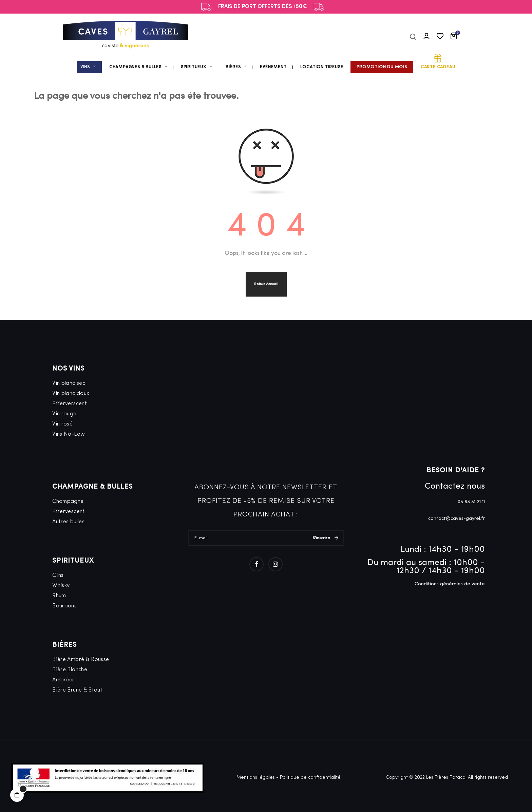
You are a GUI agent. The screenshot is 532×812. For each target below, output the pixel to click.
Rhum (59, 596)
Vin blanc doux (71, 394)
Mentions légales (256, 778)
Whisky (61, 586)
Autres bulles (68, 522)
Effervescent (68, 512)
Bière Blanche (70, 670)
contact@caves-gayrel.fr (457, 519)
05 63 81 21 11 (471, 502)
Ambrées (64, 680)
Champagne (68, 502)
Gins (58, 575)
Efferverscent (70, 404)
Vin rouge (64, 414)
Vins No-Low (69, 434)
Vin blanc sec (69, 383)
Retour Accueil (266, 284)
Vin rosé (62, 424)
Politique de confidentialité (310, 778)
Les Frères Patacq (446, 778)
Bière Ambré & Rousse (81, 660)
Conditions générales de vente (450, 584)
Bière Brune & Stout (77, 690)
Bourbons (64, 606)
